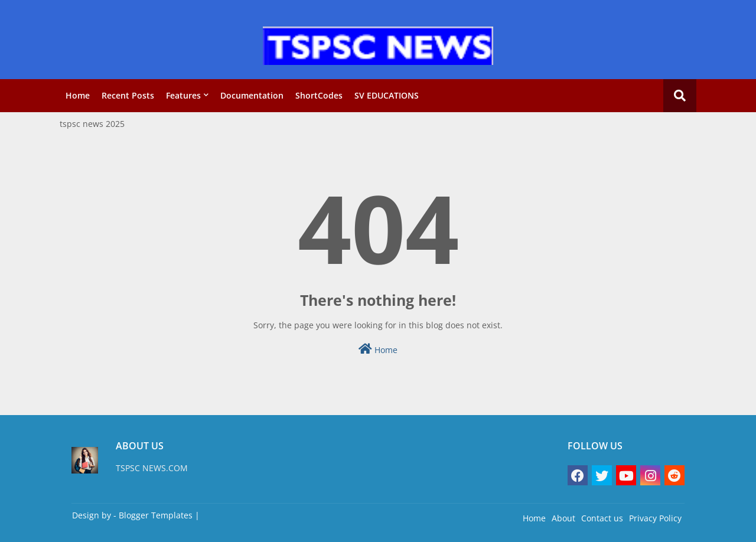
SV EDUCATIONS (387, 95)
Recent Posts (128, 95)
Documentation (252, 95)
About (563, 518)
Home (78, 95)
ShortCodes (319, 95)
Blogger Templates (156, 515)
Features (183, 95)
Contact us (602, 518)
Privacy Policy (655, 518)
